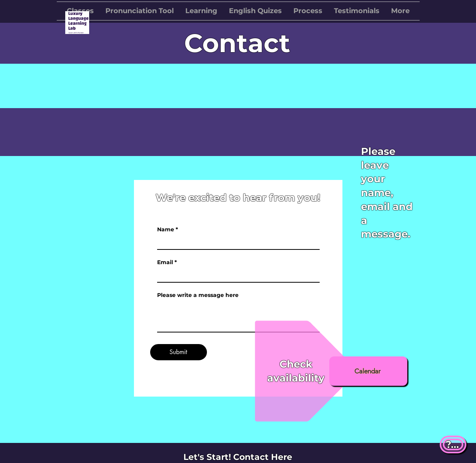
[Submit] (179, 352)
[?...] (453, 444)
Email (165, 262)
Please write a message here (198, 295)
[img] (77, 33)
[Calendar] (368, 371)
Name (166, 229)
